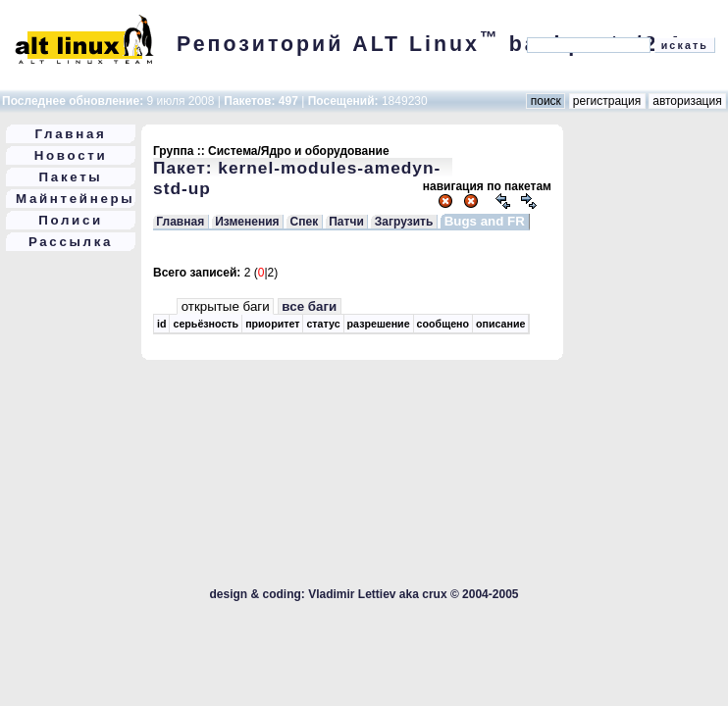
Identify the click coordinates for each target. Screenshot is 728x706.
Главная (71, 134)
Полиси (71, 220)
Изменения (247, 222)
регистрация (607, 101)
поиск (546, 101)
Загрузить (404, 222)
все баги (309, 306)
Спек (305, 222)
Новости (71, 155)
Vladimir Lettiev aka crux (377, 594)
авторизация (687, 101)
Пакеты (71, 177)
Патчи (346, 222)
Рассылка (71, 242)
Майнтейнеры (75, 199)
